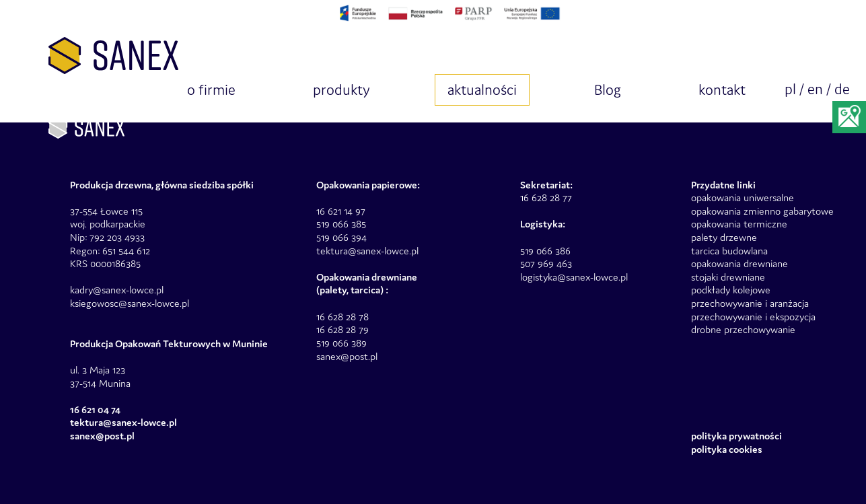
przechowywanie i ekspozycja (753, 317)
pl (790, 89)
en (815, 89)
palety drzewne (724, 237)
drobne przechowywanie (743, 329)
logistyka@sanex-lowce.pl (574, 277)
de (842, 89)
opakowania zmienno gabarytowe (762, 211)
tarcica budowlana (729, 251)
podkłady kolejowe (731, 290)
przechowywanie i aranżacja (750, 303)
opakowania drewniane (739, 263)
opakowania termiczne (739, 224)
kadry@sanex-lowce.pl (117, 290)
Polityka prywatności (736, 436)
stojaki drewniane (728, 277)
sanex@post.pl (347, 356)
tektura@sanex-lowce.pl (367, 251)
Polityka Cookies (727, 449)
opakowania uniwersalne (743, 197)
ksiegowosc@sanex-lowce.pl (130, 303)
